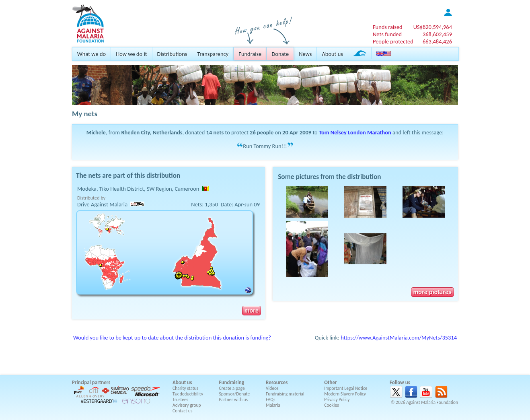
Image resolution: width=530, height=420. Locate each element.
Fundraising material (285, 394)
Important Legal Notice (346, 388)
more (252, 311)
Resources (277, 382)
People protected (393, 41)
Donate (280, 54)
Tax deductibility (188, 394)
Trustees (180, 399)
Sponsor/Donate (235, 394)
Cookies (332, 405)
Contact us (182, 411)
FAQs (271, 399)
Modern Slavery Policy (345, 394)
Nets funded (387, 34)
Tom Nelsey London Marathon (355, 132)
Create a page (232, 388)
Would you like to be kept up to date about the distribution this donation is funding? (172, 338)
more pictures (432, 292)
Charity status (185, 388)
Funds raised (388, 27)
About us (332, 54)
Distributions (172, 54)
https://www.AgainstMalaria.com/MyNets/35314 (399, 338)
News (305, 54)
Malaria (273, 405)
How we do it (131, 54)
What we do (91, 54)
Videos (272, 388)
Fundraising (232, 382)
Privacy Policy (337, 399)
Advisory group (187, 405)
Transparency (213, 54)
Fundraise (250, 54)
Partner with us (234, 399)
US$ (433, 27)
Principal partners (91, 382)
